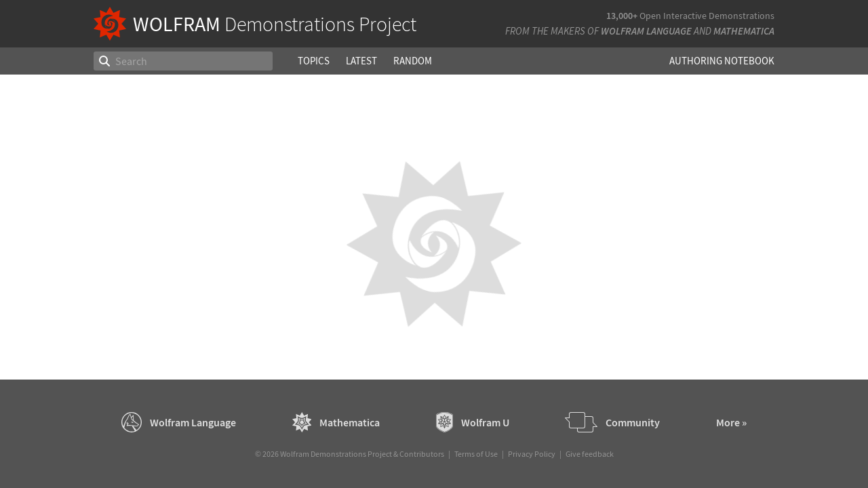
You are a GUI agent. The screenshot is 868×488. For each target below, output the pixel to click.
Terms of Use (476, 454)
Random (413, 61)
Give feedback (590, 454)
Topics (314, 61)
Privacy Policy (532, 454)
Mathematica (744, 31)
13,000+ (622, 16)
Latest (361, 61)
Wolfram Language (646, 31)
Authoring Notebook (722, 61)
